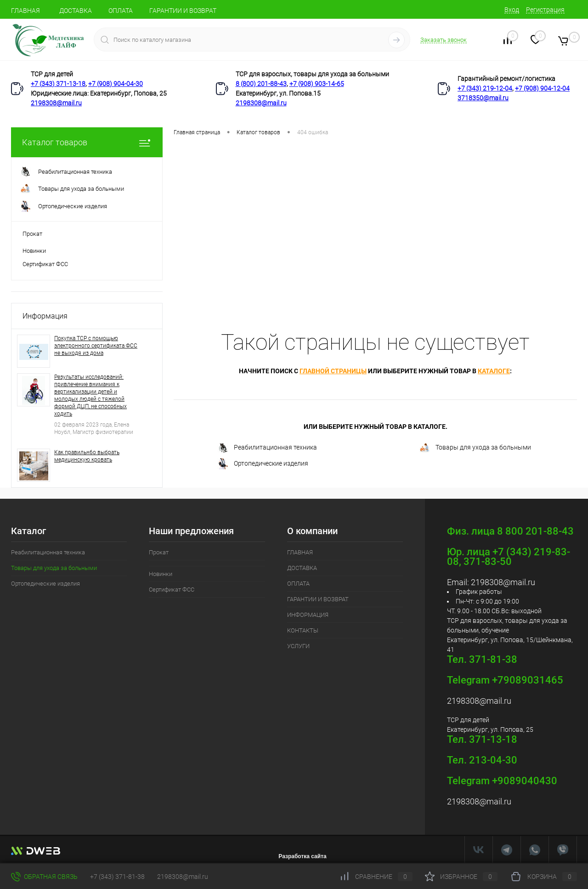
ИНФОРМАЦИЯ (308, 615)
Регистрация (545, 10)
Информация (45, 316)
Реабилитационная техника (267, 448)
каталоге (494, 371)
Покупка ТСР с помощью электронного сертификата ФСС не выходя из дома (96, 346)
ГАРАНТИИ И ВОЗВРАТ (183, 11)
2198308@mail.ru (56, 103)
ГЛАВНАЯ (25, 11)
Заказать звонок (444, 40)
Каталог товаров (87, 142)
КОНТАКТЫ (303, 630)
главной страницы (333, 371)
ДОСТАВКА (76, 11)
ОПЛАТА (121, 11)
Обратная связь (44, 877)
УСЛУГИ (298, 646)
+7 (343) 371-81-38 (117, 877)
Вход (512, 10)
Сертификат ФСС (45, 264)
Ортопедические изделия (263, 464)
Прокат (32, 234)
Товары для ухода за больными (475, 448)
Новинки (34, 251)
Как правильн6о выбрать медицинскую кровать (87, 456)
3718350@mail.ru (483, 98)
